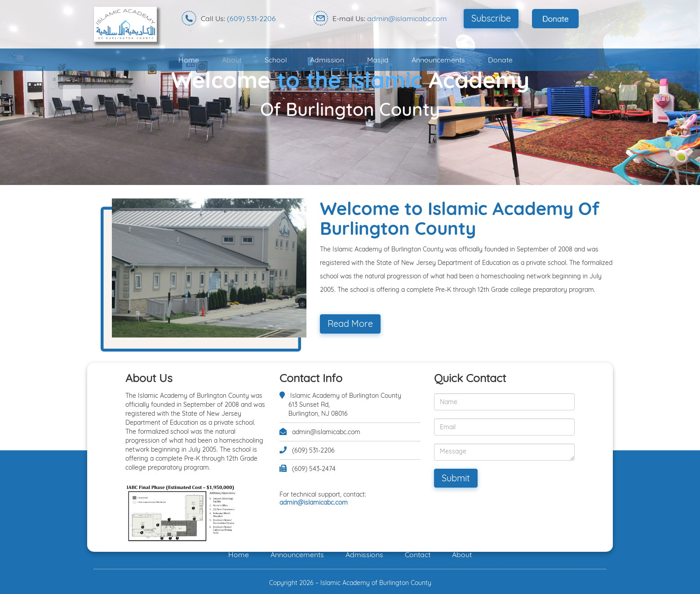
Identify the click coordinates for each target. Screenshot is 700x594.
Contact (418, 554)
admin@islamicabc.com (407, 18)
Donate (500, 60)
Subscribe (491, 18)
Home (189, 60)
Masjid (378, 60)
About (232, 60)
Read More (350, 323)
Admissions (364, 554)
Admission (327, 60)
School (276, 60)
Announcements (438, 60)
